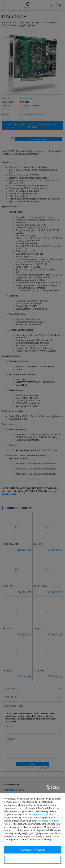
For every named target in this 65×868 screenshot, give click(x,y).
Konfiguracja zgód (32, 860)
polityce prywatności (45, 814)
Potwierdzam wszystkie (32, 850)
